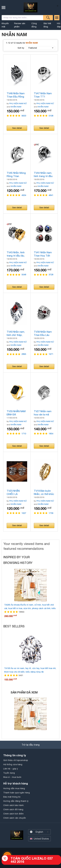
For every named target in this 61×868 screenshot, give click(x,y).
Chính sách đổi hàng (13, 809)
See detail (17, 128)
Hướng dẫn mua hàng (14, 788)
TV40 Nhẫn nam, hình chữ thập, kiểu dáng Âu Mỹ (16, 334)
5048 (24, 275)
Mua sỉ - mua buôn (12, 777)
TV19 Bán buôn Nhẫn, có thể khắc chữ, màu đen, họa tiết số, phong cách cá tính (44, 493)
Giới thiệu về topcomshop (16, 760)
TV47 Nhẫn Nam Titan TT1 (43, 95)
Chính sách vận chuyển (15, 818)
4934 (24, 195)
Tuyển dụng (9, 773)
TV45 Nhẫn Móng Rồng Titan (16, 174)
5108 (51, 116)
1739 (51, 513)
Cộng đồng (34, 25)
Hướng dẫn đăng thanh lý (16, 801)
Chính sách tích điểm (13, 814)
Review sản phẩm (20, 25)
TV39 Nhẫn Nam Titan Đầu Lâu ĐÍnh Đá (43, 334)
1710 (24, 434)
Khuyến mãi (5, 25)
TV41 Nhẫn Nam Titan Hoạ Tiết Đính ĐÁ (43, 254)
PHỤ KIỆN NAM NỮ (18, 103)
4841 (51, 195)
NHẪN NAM (16, 107)
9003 (24, 116)
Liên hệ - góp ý (11, 769)
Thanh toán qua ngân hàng (17, 793)
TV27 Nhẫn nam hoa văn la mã (43, 413)
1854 (51, 434)
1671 (51, 354)
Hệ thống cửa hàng (13, 764)
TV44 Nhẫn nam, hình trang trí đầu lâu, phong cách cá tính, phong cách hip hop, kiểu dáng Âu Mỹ (44, 175)
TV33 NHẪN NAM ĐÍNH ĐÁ (16, 413)
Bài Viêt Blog (47, 25)
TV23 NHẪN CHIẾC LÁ (13, 492)
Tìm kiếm (48, 18)
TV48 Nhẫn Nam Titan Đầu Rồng (16, 95)
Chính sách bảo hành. (14, 805)
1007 (24, 513)
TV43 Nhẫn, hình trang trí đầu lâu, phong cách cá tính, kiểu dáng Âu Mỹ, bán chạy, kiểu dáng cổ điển (17, 254)
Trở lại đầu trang (31, 745)
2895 (24, 354)
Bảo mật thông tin (12, 797)
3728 (51, 275)
